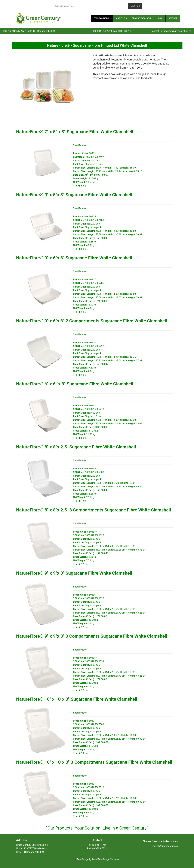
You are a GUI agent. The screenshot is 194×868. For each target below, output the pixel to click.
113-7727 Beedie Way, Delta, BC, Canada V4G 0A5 (29, 31)
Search (135, 6)
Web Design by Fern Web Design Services (98, 859)
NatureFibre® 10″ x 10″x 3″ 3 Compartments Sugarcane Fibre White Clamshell (94, 762)
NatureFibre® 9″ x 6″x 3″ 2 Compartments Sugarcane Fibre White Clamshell (92, 321)
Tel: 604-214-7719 (102, 31)
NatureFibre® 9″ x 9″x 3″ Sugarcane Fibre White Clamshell (74, 573)
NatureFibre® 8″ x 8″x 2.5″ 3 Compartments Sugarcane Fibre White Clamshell (94, 510)
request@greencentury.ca (178, 31)
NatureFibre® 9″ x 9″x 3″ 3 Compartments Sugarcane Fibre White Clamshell (92, 636)
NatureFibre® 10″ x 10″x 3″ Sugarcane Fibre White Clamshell (77, 699)
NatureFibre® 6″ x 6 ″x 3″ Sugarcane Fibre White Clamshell (75, 384)
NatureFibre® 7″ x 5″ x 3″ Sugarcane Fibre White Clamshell (75, 132)
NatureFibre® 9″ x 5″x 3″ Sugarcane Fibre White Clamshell (74, 195)
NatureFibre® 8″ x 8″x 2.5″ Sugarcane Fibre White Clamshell (76, 447)
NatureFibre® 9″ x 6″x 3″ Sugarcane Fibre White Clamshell (74, 258)
